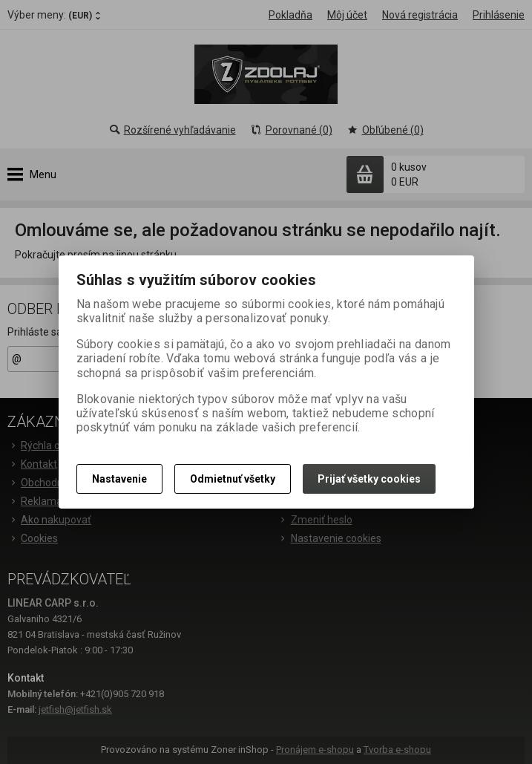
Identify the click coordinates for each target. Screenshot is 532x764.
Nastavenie (119, 479)
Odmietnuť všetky (233, 479)
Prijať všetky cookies (369, 479)
